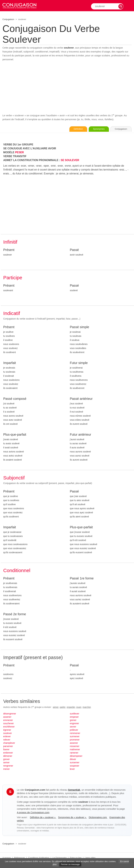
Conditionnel (17, 571)
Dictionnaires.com (98, 818)
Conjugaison (8, 19)
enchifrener (9, 727)
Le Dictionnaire (60, 858)
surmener (75, 737)
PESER (19, 153)
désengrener (10, 714)
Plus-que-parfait (15, 435)
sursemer (75, 763)
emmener (8, 720)
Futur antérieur (81, 435)
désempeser (76, 756)
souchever (9, 724)
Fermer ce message (70, 864)
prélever (74, 730)
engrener (74, 724)
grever (6, 759)
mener (6, 769)
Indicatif (12, 313)
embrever (8, 753)
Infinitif (10, 242)
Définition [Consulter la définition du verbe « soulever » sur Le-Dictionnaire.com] (75, 129)
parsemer (8, 746)
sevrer (73, 727)
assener (7, 717)
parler (63, 707)
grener (73, 720)
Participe (13, 278)
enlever (7, 737)
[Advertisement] (67, 87)
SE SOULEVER (70, 160)
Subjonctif (14, 478)
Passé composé (15, 399)
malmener (75, 750)
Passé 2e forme (15, 614)
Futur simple (79, 363)
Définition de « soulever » (43, 818)
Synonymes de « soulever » (72, 818)
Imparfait (10, 363)
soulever (8, 733)
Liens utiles (90, 858)
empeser (74, 717)
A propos (7, 858)
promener (75, 740)
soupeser (75, 766)
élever (73, 759)
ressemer (75, 746)
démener (8, 756)
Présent (9, 250)
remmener (75, 733)
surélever (75, 714)
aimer (56, 707)
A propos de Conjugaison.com (33, 813)
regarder (71, 707)
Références (19, 858)
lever (72, 769)
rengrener (8, 766)
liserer (6, 750)
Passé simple (80, 327)
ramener (74, 753)
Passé (74, 250)
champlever (9, 743)
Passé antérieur (81, 399)
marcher (87, 707)
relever (7, 740)
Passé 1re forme (82, 578)
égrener (7, 730)
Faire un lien (76, 858)
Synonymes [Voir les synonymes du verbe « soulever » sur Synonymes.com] (97, 129)
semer (6, 763)
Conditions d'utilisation (39, 858)
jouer (79, 707)
